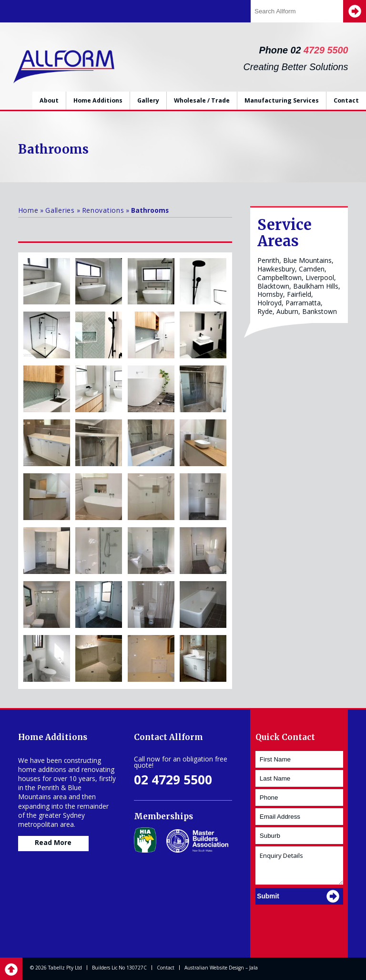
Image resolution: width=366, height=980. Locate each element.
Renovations (103, 210)
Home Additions (98, 100)
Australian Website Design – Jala (221, 968)
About (49, 100)
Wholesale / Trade (202, 100)
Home (28, 210)
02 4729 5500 (173, 780)
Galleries (60, 210)
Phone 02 (304, 50)
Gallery (148, 100)
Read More (53, 842)
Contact (346, 100)
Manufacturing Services (282, 100)
